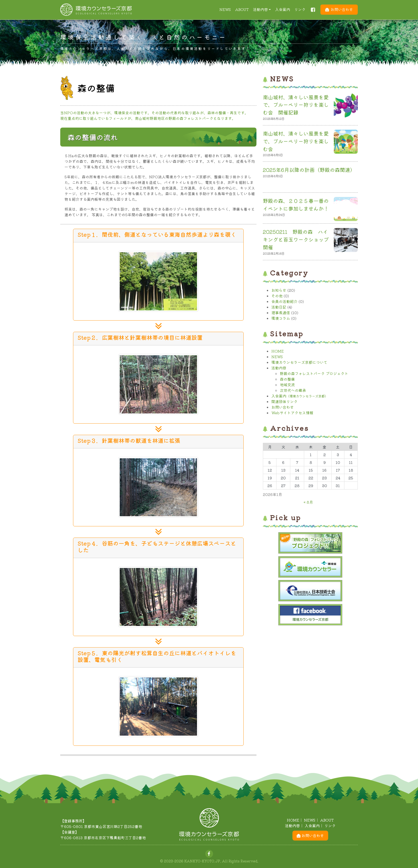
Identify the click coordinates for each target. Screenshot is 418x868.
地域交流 (287, 385)
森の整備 (287, 379)
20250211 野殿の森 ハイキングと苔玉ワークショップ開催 (296, 239)
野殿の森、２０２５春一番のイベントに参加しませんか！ (296, 205)
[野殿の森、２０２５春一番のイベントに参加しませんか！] (346, 210)
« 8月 (308, 502)
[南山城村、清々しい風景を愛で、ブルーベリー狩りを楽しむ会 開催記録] (346, 106)
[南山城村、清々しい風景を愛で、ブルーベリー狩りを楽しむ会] (346, 143)
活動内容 (260, 9)
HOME (278, 351)
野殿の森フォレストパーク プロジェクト (314, 373)
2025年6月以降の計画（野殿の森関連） (309, 170)
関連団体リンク (284, 401)
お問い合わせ (342, 9)
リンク (300, 9)
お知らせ (279, 290)
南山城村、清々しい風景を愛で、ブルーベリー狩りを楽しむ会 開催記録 (296, 105)
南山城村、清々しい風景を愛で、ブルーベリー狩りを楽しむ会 (296, 141)
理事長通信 (281, 313)
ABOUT (242, 9)
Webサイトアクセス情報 (292, 413)
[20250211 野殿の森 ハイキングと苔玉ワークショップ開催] (346, 241)
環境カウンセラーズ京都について (299, 362)
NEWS (225, 9)
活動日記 (279, 307)
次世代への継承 (293, 390)
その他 (277, 296)
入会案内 (283, 9)
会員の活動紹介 (284, 301)
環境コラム (281, 318)
